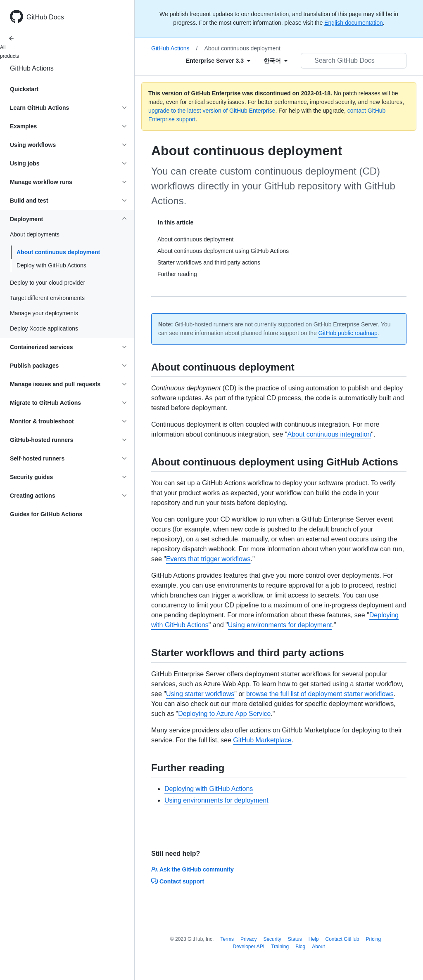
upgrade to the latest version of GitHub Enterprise (212, 111)
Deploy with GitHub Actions (51, 265)
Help (314, 939)
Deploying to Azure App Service (224, 714)
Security (272, 939)
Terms (227, 939)
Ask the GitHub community (192, 869)
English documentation (354, 23)
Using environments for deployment (280, 625)
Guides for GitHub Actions (46, 514)
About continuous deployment (58, 252)
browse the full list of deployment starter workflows (320, 694)
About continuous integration (329, 434)
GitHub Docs (45, 17)
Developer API (248, 947)
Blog (300, 947)
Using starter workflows (200, 694)
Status (295, 939)
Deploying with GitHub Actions (209, 789)
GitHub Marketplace (262, 740)
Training (280, 947)
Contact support (178, 881)
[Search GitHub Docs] (354, 61)
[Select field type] (218, 61)
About (318, 947)
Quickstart (24, 89)
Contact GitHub (342, 939)
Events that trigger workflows (208, 559)
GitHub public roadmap (348, 333)
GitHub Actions (32, 68)
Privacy (248, 939)
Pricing (374, 939)
